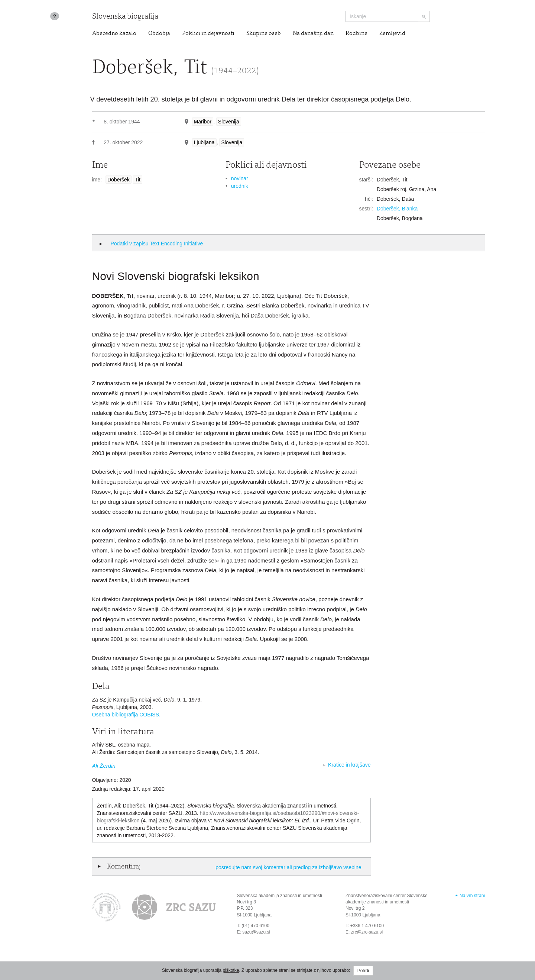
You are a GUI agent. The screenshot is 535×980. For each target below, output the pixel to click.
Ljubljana (204, 142)
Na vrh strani (472, 896)
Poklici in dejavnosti (208, 33)
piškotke (231, 970)
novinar (240, 178)
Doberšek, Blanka (397, 209)
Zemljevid (392, 33)
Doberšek (119, 180)
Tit (138, 180)
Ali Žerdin (104, 766)
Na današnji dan (313, 33)
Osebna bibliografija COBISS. (126, 715)
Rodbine (356, 33)
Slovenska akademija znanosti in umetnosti (280, 896)
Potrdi (363, 971)
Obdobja (159, 33)
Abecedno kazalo (114, 33)
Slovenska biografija (125, 17)
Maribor (203, 122)
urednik (240, 186)
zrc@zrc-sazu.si (367, 932)
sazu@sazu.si (256, 932)
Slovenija (229, 122)
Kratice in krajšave (349, 765)
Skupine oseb (264, 33)
